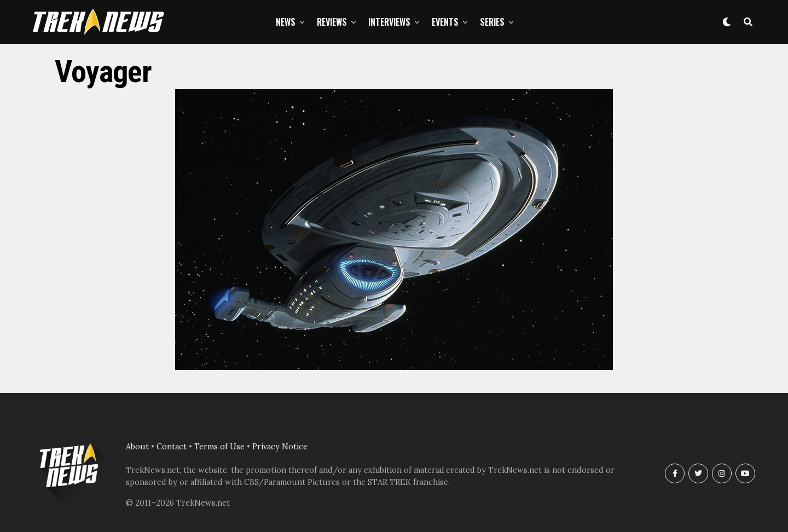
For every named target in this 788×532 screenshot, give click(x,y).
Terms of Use (219, 447)
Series (492, 22)
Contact (172, 447)
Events (445, 22)
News (286, 22)
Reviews (332, 22)
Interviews (389, 22)
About (137, 447)
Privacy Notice (280, 447)
